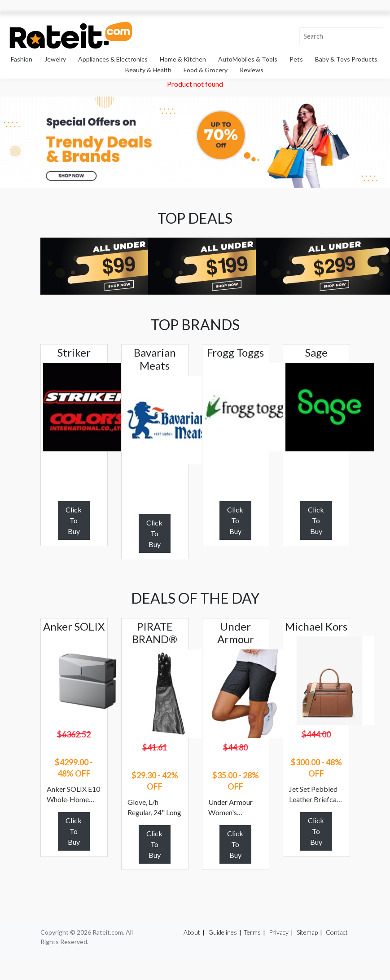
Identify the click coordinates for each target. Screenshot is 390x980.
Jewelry (55, 59)
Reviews (252, 70)
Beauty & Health (148, 70)
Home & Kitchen (183, 59)
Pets (296, 59)
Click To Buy (74, 520)
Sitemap (307, 932)
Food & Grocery (206, 70)
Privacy (279, 932)
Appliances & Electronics (113, 59)
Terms (252, 932)
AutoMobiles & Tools (248, 59)
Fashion (22, 59)
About (192, 932)
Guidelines (223, 932)
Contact (337, 932)
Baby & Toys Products (346, 59)
